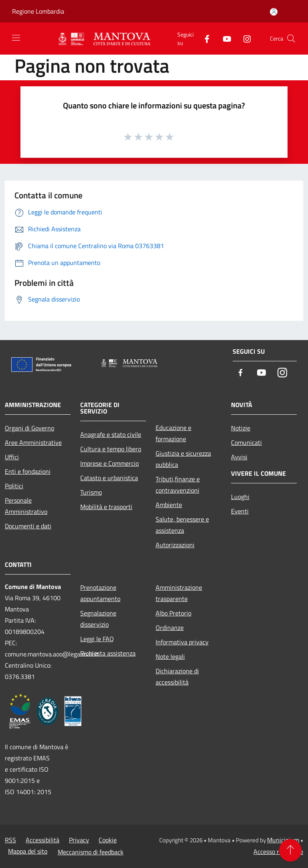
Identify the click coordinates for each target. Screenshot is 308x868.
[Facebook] (204, 38)
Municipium (283, 840)
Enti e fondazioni (28, 471)
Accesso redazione (278, 852)
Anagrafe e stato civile (111, 434)
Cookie (108, 840)
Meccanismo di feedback (91, 852)
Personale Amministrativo (26, 506)
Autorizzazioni (175, 545)
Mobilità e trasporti (106, 507)
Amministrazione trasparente (179, 593)
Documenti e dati (28, 526)
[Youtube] (224, 38)
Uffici (12, 457)
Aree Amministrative (33, 442)
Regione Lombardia (38, 11)
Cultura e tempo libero (111, 449)
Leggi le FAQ (97, 639)
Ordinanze (170, 628)
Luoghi (240, 497)
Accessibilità (43, 840)
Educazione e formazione (173, 433)
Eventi (240, 511)
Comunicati (246, 442)
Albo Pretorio (173, 613)
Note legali (170, 656)
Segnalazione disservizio (98, 619)
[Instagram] (244, 38)
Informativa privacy (182, 642)
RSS (10, 840)
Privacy (79, 840)
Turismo (91, 492)
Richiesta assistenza (108, 653)
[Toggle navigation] (16, 38)
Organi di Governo (29, 428)
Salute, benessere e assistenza (182, 525)
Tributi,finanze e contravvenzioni (178, 485)
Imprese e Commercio (109, 463)
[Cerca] (291, 39)
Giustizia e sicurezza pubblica (183, 459)
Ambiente (169, 505)
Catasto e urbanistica (109, 478)
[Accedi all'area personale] (274, 12)
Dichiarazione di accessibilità (177, 676)
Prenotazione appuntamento (100, 593)
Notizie (241, 428)
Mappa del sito (28, 851)
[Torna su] (290, 850)
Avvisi (239, 457)
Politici (14, 486)
